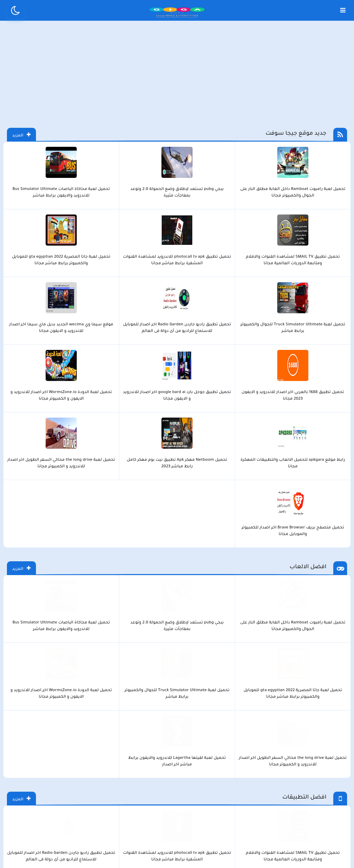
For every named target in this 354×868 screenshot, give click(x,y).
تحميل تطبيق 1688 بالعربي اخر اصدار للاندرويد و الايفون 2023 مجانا (288, 285)
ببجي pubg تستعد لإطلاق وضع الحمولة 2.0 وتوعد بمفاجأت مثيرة (288, 217)
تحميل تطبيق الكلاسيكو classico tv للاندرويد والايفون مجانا (22, 489)
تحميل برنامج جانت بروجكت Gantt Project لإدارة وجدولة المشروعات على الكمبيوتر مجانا (244, 591)
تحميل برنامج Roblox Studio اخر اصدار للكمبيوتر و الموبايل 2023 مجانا (288, 591)
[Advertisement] (177, 82)
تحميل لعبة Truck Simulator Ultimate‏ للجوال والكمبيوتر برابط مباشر (66, 217)
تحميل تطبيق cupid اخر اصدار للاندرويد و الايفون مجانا (199, 692)
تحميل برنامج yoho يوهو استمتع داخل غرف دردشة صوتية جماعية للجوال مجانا (243, 693)
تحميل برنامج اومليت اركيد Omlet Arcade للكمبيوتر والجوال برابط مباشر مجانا (66, 591)
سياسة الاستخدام (135, 751)
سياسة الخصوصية (193, 751)
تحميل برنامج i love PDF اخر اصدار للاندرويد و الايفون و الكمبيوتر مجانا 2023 (110, 591)
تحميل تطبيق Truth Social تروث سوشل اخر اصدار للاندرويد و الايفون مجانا (22, 693)
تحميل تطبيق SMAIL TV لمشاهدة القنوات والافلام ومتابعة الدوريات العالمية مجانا (199, 217)
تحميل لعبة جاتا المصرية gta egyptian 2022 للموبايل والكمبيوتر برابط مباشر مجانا (110, 217)
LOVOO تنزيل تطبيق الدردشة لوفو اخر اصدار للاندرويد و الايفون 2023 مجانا (332, 693)
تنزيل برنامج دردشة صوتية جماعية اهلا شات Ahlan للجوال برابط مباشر (110, 693)
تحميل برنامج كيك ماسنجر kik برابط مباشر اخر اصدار (66, 692)
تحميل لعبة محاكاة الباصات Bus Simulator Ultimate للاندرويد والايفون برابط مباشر (244, 217)
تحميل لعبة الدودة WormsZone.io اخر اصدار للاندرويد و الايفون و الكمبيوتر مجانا (199, 285)
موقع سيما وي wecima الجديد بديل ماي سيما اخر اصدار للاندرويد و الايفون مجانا (332, 285)
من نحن (88, 751)
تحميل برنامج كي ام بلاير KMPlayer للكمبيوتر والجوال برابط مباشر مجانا (22, 591)
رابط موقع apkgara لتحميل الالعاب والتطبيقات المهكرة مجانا (155, 285)
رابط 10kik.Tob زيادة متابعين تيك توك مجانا (155, 692)
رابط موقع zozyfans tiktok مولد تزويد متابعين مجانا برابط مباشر (288, 693)
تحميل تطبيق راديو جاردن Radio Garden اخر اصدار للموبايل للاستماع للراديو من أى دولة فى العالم (22, 217)
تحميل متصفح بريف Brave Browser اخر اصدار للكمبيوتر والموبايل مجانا (22, 285)
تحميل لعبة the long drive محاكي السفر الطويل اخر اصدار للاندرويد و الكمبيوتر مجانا (66, 285)
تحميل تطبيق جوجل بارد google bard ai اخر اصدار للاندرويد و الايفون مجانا (243, 285)
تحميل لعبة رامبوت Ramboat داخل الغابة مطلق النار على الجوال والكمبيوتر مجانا (332, 217)
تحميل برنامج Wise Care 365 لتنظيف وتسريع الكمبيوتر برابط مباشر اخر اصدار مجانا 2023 (199, 591)
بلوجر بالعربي (177, 790)
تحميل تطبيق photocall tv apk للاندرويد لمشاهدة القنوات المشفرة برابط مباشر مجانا (155, 217)
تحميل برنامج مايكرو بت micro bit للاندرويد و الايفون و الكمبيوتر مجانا (155, 591)
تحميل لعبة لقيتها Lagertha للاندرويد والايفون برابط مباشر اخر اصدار (22, 387)
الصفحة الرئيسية (250, 751)
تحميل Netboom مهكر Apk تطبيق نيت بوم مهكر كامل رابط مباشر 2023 (111, 285)
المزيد (15, 152)
